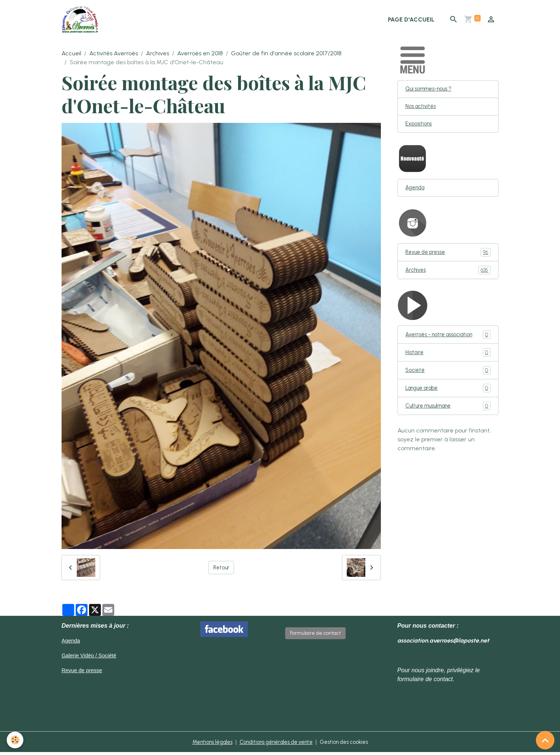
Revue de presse (448, 258)
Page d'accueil (411, 21)
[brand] (83, 21)
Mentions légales (204, 744)
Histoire (448, 359)
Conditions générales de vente (276, 744)
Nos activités (422, 110)
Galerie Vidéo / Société (92, 658)
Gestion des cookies (352, 744)
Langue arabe (448, 396)
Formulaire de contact (315, 636)
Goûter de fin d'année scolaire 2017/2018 (286, 56)
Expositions (420, 128)
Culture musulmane (448, 414)
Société (448, 378)
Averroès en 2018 (200, 56)
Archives (158, 56)
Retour (221, 570)
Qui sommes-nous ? (432, 92)
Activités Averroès (114, 56)
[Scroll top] (545, 740)
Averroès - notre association (448, 341)
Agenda (416, 193)
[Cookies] (16, 740)
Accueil (71, 56)
